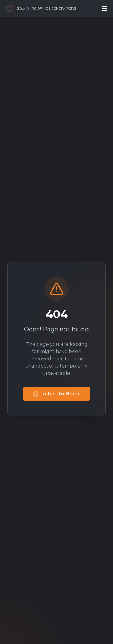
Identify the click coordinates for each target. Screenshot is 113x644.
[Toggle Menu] (105, 8)
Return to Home (57, 394)
